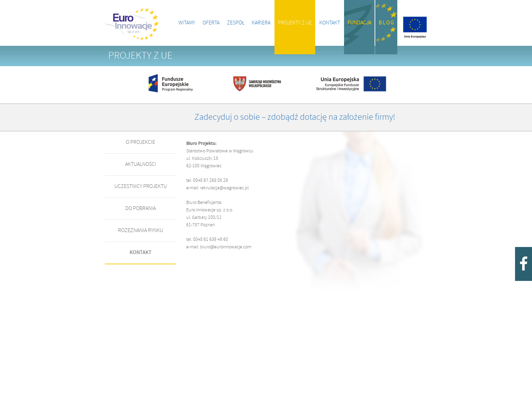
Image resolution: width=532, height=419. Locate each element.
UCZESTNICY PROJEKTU (141, 186)
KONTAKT (141, 253)
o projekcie (140, 142)
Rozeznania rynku (141, 231)
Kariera (261, 23)
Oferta (211, 23)
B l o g (386, 23)
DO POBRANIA (140, 208)
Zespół (236, 23)
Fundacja (359, 23)
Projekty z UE (295, 23)
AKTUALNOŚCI (141, 164)
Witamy (187, 23)
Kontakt (330, 23)
